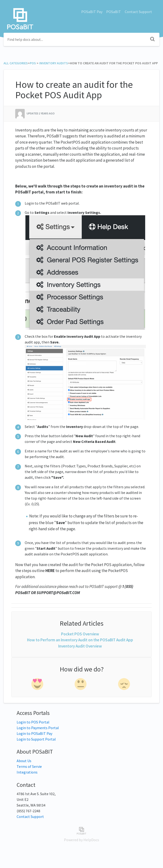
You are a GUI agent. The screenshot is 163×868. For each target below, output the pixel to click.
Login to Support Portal (36, 739)
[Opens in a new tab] (81, 830)
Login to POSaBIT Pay (34, 733)
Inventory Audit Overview (80, 646)
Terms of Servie (29, 766)
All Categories (16, 63)
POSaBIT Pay (92, 12)
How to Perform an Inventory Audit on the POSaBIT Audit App (80, 640)
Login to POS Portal (33, 722)
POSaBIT (114, 12)
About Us (24, 761)
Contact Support (138, 12)
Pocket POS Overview (80, 634)
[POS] (33, 63)
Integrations (27, 772)
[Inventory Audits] (54, 63)
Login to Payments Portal (38, 728)
